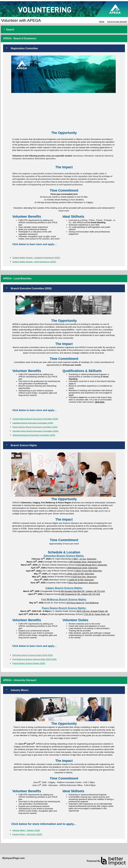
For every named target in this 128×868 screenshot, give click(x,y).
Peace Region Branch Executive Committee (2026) (35, 427)
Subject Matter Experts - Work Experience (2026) (34, 262)
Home (102, 22)
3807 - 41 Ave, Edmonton (85, 559)
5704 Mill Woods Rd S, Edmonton (92, 565)
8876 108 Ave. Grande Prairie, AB (92, 611)
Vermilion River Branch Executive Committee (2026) (35, 431)
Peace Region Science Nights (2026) (29, 663)
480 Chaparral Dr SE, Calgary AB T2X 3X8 (80, 594)
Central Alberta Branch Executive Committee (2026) (35, 419)
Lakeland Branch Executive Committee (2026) (33, 423)
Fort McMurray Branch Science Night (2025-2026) (35, 659)
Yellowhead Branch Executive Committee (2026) (34, 435)
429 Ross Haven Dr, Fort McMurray (83, 603)
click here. (100, 402)
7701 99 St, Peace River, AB (96, 614)
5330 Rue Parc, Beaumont (84, 577)
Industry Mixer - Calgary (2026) (26, 830)
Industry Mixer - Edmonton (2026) (27, 834)
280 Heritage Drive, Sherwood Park (85, 562)
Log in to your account (117, 22)
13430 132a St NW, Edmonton (80, 574)
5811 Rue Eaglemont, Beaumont (83, 583)
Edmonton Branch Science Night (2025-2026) (33, 655)
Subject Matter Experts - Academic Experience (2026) (36, 258)
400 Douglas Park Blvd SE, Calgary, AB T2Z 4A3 (83, 591)
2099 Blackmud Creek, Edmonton (82, 568)
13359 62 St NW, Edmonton (81, 580)
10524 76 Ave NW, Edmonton (89, 571)
